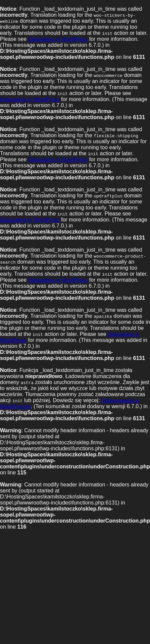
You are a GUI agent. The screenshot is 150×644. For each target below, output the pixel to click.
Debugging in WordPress (58, 39)
